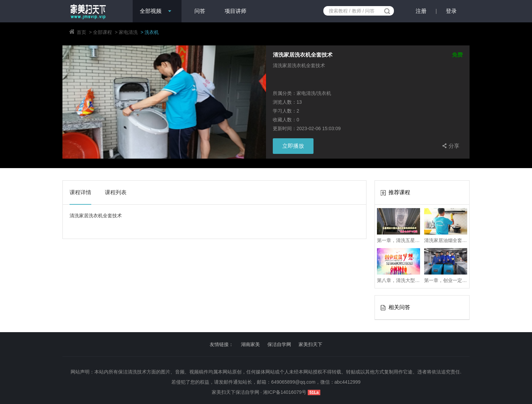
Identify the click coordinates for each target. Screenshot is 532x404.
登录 (451, 11)
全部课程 (102, 32)
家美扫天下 (310, 344)
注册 (421, 11)
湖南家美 (250, 344)
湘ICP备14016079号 (285, 392)
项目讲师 (235, 11)
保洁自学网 (279, 344)
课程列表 (116, 192)
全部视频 (151, 11)
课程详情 (80, 192)
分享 (450, 146)
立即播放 (293, 146)
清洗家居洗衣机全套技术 (303, 55)
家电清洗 (128, 32)
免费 (457, 55)
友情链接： (222, 344)
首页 (81, 32)
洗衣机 (152, 32)
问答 (200, 11)
